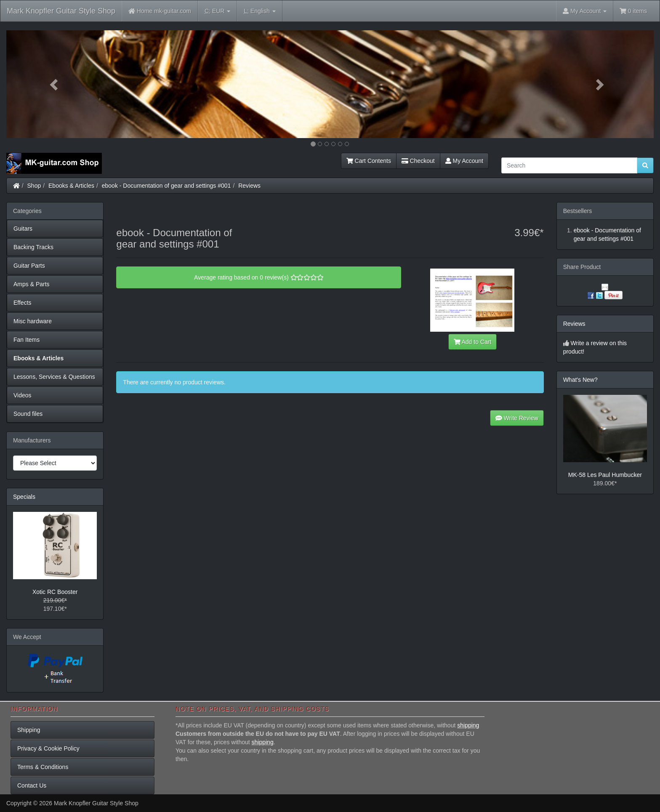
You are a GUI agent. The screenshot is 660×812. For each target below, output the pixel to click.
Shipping (29, 730)
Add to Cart (473, 342)
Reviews (249, 186)
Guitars (23, 229)
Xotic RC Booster (55, 592)
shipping (468, 725)
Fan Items (27, 340)
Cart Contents (369, 161)
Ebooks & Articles (71, 186)
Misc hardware (33, 321)
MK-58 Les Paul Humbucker (605, 475)
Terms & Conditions (43, 767)
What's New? (580, 380)
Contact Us (32, 785)
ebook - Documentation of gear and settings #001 (166, 186)
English (259, 11)
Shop (34, 186)
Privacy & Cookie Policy (48, 748)
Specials (24, 497)
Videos (23, 395)
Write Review (517, 418)
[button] (55, 84)
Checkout (418, 161)
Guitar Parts (29, 266)
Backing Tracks (33, 247)
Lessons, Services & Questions (54, 377)
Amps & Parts (32, 284)
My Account (464, 161)
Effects (23, 303)
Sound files (28, 414)
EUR (217, 11)
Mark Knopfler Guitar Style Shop (61, 11)
